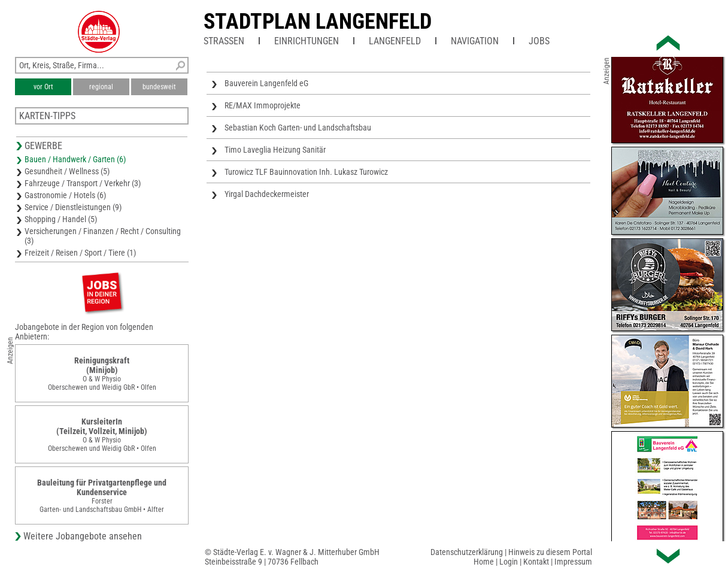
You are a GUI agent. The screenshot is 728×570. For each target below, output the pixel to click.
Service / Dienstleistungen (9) (73, 207)
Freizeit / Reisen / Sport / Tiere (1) (80, 253)
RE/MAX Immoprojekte (263, 105)
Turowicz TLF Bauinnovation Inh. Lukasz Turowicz (306, 172)
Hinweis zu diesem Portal (550, 552)
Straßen (224, 41)
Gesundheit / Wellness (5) (67, 171)
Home (484, 562)
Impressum (573, 562)
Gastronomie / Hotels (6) (65, 195)
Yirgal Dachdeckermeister (267, 194)
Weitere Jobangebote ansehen (83, 536)
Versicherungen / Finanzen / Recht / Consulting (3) (103, 236)
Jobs (539, 41)
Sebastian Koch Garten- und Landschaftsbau (298, 128)
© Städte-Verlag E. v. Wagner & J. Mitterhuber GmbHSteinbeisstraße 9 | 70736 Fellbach (292, 557)
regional (101, 87)
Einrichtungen (307, 41)
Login (509, 562)
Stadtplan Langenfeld (318, 22)
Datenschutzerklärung (467, 552)
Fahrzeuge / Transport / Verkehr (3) (83, 183)
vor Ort (43, 87)
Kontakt (536, 562)
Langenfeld (395, 41)
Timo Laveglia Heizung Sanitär (275, 150)
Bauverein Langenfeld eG (266, 83)
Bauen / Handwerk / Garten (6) (75, 159)
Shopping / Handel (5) (61, 219)
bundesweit (159, 87)
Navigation (475, 41)
